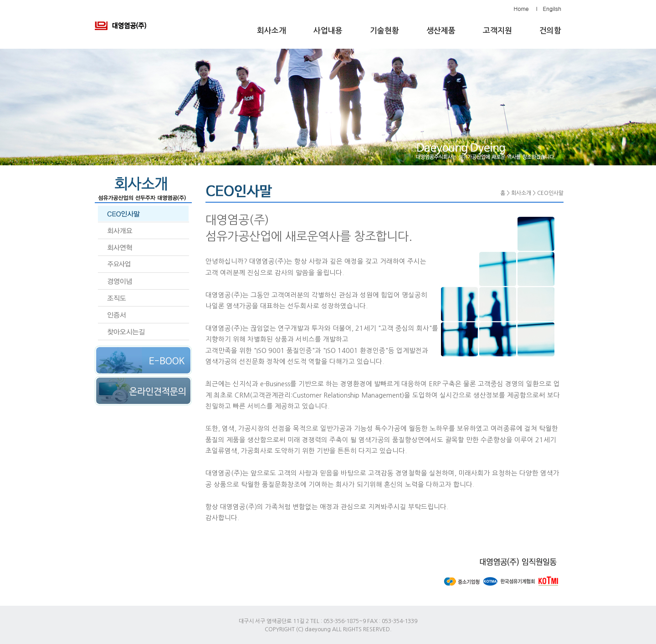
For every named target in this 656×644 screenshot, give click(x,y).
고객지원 (497, 31)
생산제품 (441, 31)
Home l (526, 8)
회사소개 (272, 31)
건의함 (550, 31)
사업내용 (328, 31)
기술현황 (384, 31)
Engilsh (552, 8)
